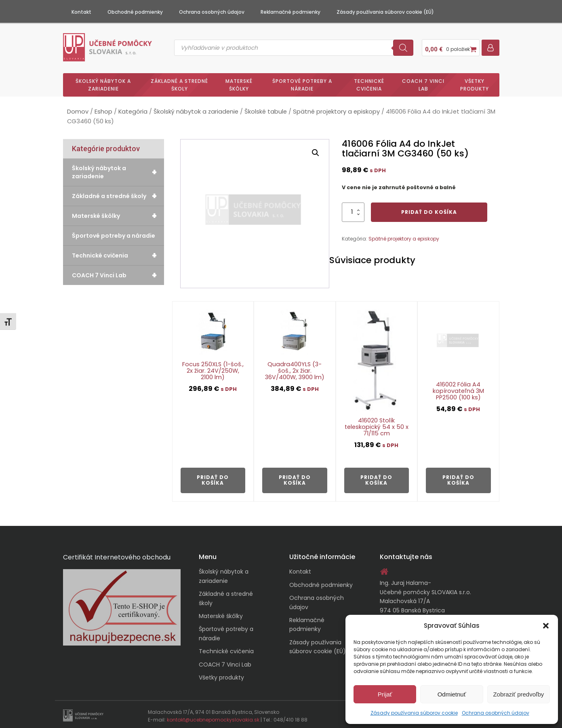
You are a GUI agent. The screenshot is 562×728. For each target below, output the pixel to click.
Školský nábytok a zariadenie (103, 82)
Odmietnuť (452, 694)
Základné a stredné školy (179, 82)
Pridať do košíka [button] (213, 477)
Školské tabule (266, 109)
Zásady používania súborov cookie (414, 713)
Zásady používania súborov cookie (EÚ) (385, 12)
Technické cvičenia (369, 82)
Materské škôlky (239, 82)
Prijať (385, 694)
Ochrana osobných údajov (496, 713)
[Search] (403, 46)
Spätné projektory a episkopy (336, 109)
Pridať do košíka (429, 209)
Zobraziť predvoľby (518, 694)
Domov (78, 109)
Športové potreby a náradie (302, 82)
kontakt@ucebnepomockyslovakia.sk (213, 717)
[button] (546, 626)
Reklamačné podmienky (290, 12)
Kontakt (81, 12)
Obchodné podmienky (135, 12)
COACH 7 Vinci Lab (423, 82)
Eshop (103, 109)
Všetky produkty (475, 82)
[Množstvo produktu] (353, 209)
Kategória (133, 109)
